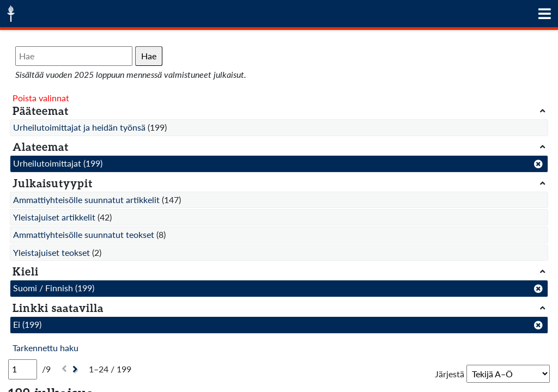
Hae (149, 56)
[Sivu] (23, 369)
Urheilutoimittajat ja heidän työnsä (79, 127)
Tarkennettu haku (46, 348)
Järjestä (450, 374)
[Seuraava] (77, 369)
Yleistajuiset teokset (51, 252)
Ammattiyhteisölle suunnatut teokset (84, 234)
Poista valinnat (41, 98)
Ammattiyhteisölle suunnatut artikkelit (86, 200)
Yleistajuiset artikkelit (54, 217)
